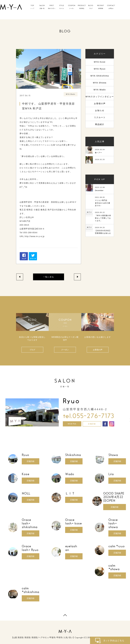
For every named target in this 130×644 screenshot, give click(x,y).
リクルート (100, 117)
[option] (65, 412)
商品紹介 (100, 124)
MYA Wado (100, 90)
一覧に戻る (49, 277)
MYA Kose (100, 62)
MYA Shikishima (100, 76)
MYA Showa (100, 83)
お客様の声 (100, 103)
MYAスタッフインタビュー (100, 97)
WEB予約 (72, 424)
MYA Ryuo (100, 69)
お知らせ (100, 110)
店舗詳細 (92, 424)
